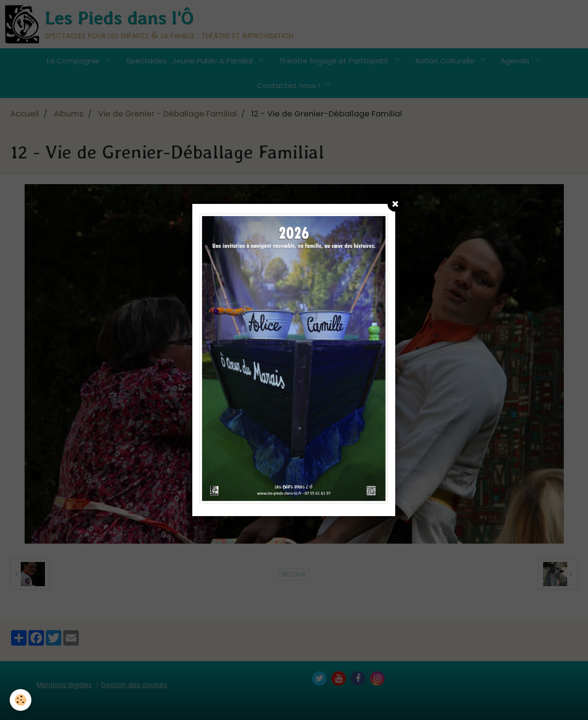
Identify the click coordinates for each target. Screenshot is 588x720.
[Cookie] (21, 700)
